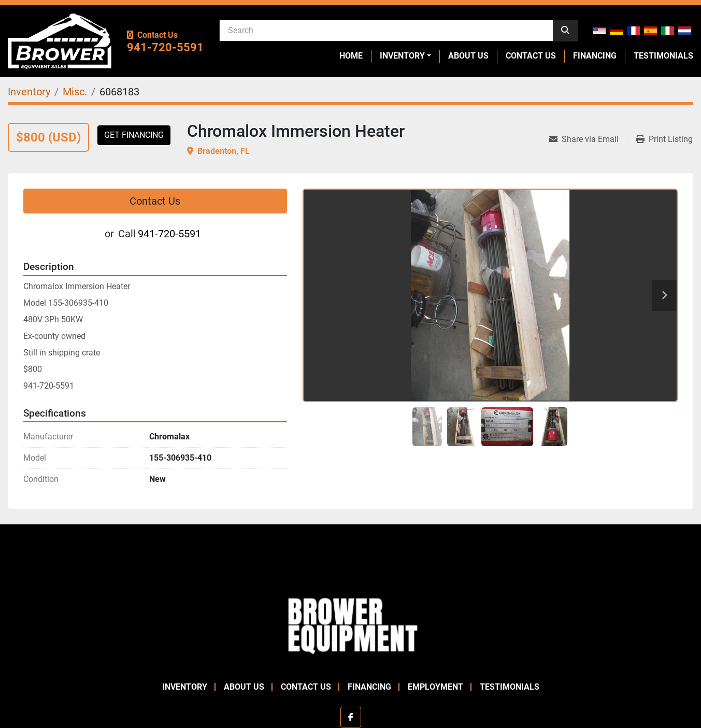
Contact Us (531, 56)
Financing (595, 56)
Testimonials (663, 56)
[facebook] (351, 717)
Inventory (402, 56)
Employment (435, 687)
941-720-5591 (165, 47)
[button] (405, 56)
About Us (468, 56)
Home (351, 56)
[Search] (386, 30)
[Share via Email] (588, 139)
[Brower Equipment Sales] (350, 624)
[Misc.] (75, 92)
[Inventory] (29, 92)
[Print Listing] (664, 139)
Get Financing (134, 135)
